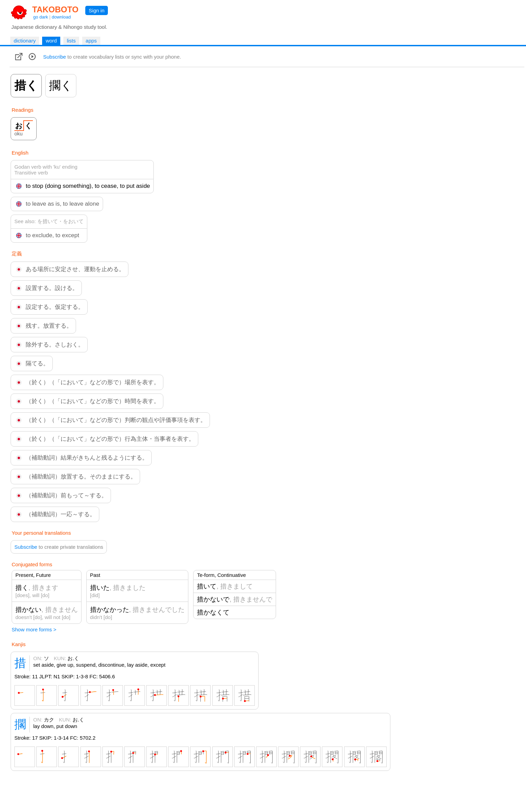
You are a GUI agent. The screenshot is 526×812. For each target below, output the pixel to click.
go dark (41, 17)
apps (91, 41)
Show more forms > (34, 629)
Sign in (97, 10)
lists (71, 41)
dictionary (25, 41)
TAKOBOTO (55, 9)
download (61, 17)
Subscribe (55, 57)
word (51, 41)
